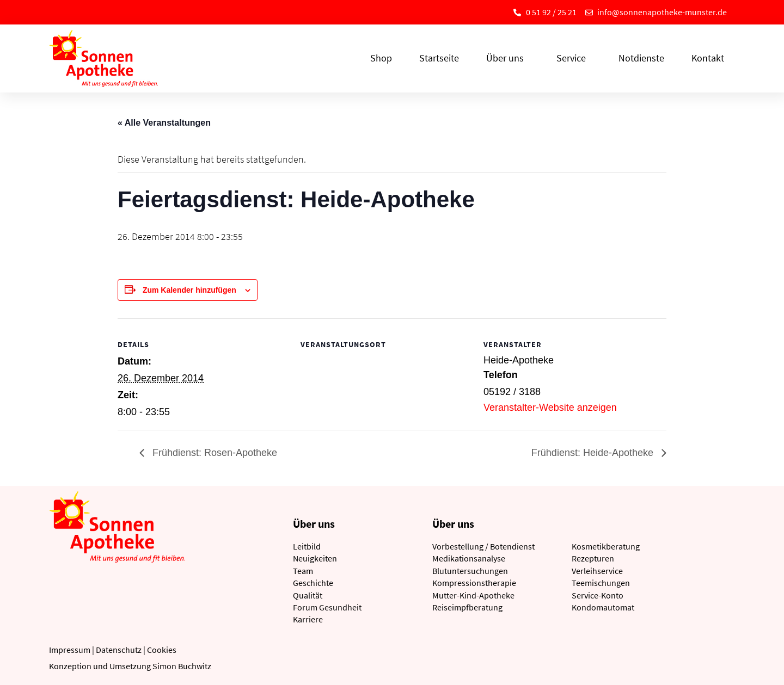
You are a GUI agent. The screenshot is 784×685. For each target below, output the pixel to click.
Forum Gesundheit (327, 607)
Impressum (70, 650)
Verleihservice (597, 571)
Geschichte (313, 583)
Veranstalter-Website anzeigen (550, 408)
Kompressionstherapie (474, 583)
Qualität (308, 595)
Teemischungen (601, 583)
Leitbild (307, 546)
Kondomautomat (603, 607)
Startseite (439, 58)
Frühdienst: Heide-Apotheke (594, 453)
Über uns (508, 58)
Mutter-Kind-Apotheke (473, 595)
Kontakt (708, 58)
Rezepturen (593, 558)
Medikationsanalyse (469, 558)
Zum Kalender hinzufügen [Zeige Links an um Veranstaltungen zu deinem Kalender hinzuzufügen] (189, 290)
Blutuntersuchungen (470, 571)
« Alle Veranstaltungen (164, 123)
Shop (381, 58)
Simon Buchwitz (182, 666)
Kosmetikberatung (606, 546)
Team (303, 571)
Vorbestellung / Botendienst (483, 546)
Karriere (308, 619)
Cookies (162, 650)
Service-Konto (598, 595)
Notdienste (641, 58)
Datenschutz (119, 650)
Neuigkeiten (315, 558)
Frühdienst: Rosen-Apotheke (213, 453)
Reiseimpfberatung (467, 607)
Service (574, 58)
